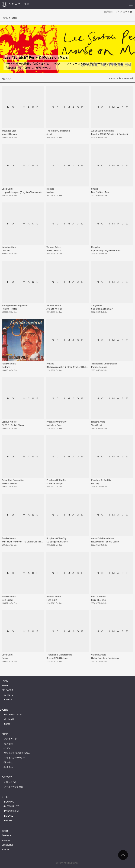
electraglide (10, 719)
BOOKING (9, 802)
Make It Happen (9, 134)
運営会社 (8, 763)
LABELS (127, 79)
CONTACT (7, 777)
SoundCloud (8, 845)
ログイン (118, 12)
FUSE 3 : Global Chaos (13, 425)
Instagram (6, 840)
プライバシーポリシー (15, 758)
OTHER (5, 797)
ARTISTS (114, 79)
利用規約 (8, 767)
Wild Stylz (96, 483)
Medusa (50, 192)
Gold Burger (7, 600)
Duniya (5, 658)
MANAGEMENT (12, 811)
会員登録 (108, 12)
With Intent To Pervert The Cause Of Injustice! (23, 542)
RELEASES (7, 690)
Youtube (6, 850)
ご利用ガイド (11, 739)
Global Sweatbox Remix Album (106, 658)
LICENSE (9, 816)
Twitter (5, 831)
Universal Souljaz (55, 483)
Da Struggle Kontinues (57, 542)
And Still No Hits (54, 309)
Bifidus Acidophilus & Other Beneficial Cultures (68, 367)
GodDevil (6, 367)
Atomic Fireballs (54, 251)
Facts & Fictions (9, 483)
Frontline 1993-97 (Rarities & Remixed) (110, 134)
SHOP (5, 734)
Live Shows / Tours (13, 715)
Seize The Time (99, 600)
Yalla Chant (97, 425)
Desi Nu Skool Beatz (101, 192)
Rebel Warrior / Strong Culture (105, 542)
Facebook (6, 835)
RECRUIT (9, 821)
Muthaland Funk (54, 425)
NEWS (5, 686)
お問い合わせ (11, 782)
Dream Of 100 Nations (57, 658)
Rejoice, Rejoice (9, 309)
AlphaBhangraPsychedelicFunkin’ (107, 251)
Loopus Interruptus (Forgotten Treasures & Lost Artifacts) (28, 192)
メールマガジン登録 (14, 787)
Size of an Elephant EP (102, 309)
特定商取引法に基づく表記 (17, 753)
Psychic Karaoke (99, 367)
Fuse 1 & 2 (52, 600)
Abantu (50, 134)
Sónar (7, 724)
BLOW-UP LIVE (12, 806)
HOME (5, 18)
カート (126, 12)
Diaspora (6, 251)
